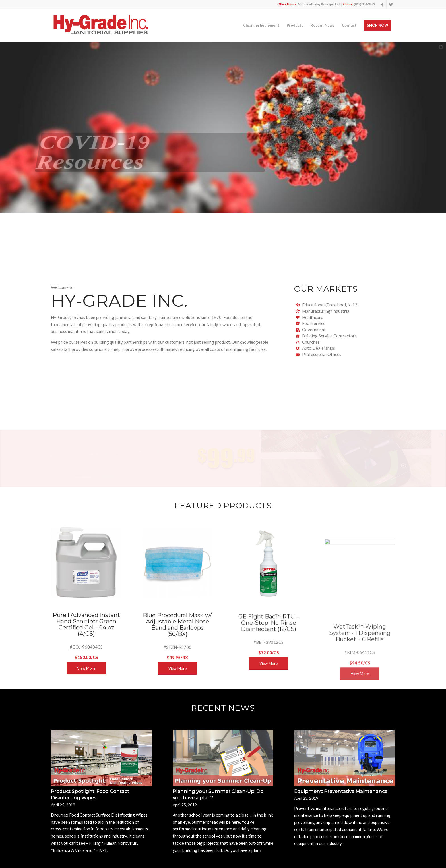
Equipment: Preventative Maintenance (341, 791)
